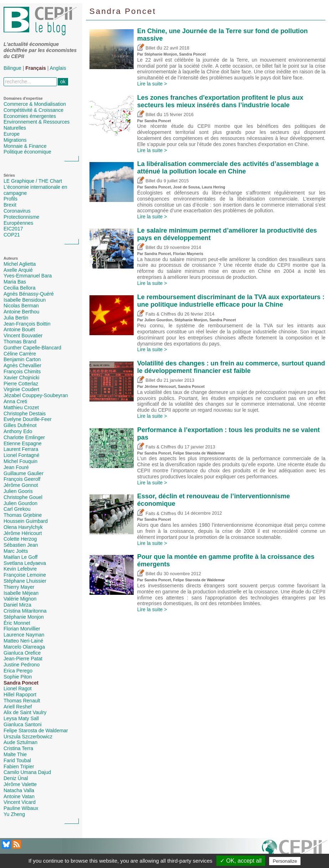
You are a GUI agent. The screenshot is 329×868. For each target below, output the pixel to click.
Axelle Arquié (18, 270)
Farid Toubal (17, 760)
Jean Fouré (16, 467)
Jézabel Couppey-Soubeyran (36, 395)
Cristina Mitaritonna (25, 611)
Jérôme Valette (20, 784)
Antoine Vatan (19, 796)
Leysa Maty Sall (21, 718)
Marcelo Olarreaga (24, 647)
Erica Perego (18, 671)
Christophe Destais (25, 414)
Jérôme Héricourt (23, 533)
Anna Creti (15, 401)
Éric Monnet (17, 623)
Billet (146, 48)
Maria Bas (15, 282)
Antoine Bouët (19, 329)
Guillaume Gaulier (24, 473)
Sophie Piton (18, 677)
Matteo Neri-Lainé (23, 641)
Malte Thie (15, 754)
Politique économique (27, 152)
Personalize (285, 861)
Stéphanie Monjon (24, 617)
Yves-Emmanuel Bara (28, 276)
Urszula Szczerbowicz (28, 737)
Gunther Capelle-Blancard (32, 348)
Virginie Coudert (21, 389)
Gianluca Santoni (23, 724)
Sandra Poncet (21, 683)
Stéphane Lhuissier (25, 581)
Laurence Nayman (24, 635)
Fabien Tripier (19, 766)
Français (36, 68)
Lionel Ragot (18, 688)
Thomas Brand (20, 342)
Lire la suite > (152, 84)
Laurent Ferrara (21, 449)
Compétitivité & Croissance (34, 110)
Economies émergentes (30, 116)
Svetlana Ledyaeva (25, 563)
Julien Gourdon (20, 503)
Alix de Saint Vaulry (25, 712)
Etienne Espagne (23, 443)
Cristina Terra (18, 748)
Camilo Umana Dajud (27, 772)
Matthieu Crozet (21, 407)
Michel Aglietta (20, 264)
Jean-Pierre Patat (23, 659)
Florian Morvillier (22, 629)
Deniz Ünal (16, 778)
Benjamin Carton (22, 359)
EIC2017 (13, 229)
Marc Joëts (16, 551)
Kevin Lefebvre (20, 569)
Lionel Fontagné (21, 455)
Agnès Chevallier (22, 365)
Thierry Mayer (19, 587)
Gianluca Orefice (22, 653)
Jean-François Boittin (27, 324)
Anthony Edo (18, 431)
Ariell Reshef (18, 707)
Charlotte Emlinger (24, 437)
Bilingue (12, 68)
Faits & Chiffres (157, 314)
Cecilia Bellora (19, 288)
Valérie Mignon (20, 599)
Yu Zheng (14, 814)
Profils (11, 199)
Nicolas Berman (21, 306)
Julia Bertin (16, 318)
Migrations (15, 140)
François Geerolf (22, 479)
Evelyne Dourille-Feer (28, 419)
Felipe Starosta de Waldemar (36, 731)
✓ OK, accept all (241, 861)
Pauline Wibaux (21, 808)
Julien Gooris (18, 491)
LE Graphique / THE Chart (33, 181)
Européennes (18, 223)
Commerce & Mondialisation (35, 104)
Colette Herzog (20, 539)
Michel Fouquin (20, 461)
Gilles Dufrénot (20, 425)
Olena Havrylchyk (23, 527)
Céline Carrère (20, 354)
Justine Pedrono (22, 665)
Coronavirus (17, 211)
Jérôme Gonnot (21, 485)
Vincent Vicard (20, 802)
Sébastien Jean (21, 545)
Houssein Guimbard (26, 521)
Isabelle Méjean (21, 593)
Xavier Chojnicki (21, 378)
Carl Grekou (17, 509)
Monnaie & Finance (25, 146)
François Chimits (22, 371)
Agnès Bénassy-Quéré (29, 294)
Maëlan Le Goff (20, 557)
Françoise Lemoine (25, 575)
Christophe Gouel (23, 497)
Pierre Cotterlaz (21, 384)
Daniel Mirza (17, 605)
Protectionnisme (21, 217)
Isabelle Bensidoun (25, 300)
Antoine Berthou (21, 312)
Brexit (10, 205)
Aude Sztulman (20, 742)
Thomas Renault (22, 701)
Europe (12, 134)
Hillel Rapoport (20, 695)
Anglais (58, 68)
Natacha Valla (19, 790)
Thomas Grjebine (23, 515)
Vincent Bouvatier (23, 336)
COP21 (12, 235)
